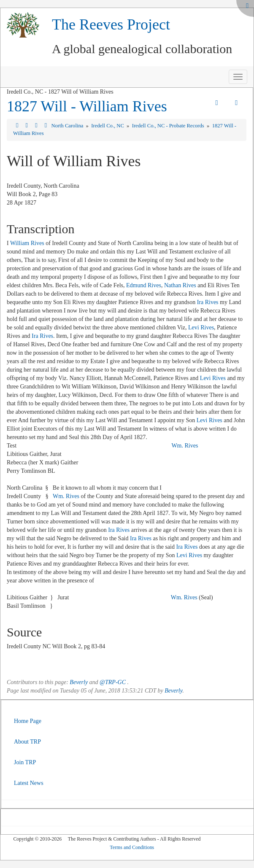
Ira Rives (208, 302)
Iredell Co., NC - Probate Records (169, 126)
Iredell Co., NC (108, 126)
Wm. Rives (185, 446)
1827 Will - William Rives (87, 106)
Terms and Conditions (132, 847)
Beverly (79, 682)
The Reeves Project (111, 24)
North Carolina (68, 126)
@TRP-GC (113, 682)
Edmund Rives (144, 285)
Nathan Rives (180, 285)
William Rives (27, 243)
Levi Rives (201, 328)
